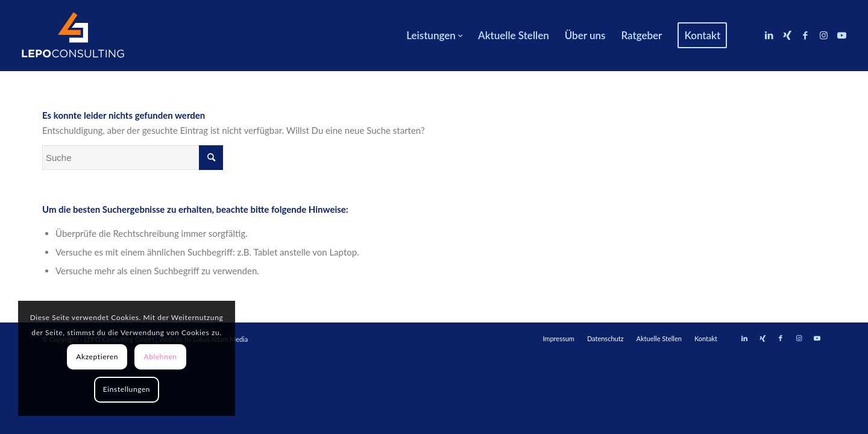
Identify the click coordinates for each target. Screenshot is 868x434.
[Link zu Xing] (787, 35)
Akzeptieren (97, 357)
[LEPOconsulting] (73, 36)
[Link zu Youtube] (841, 35)
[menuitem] (434, 36)
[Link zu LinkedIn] (769, 35)
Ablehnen (160, 357)
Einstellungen (127, 389)
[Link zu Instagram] (823, 35)
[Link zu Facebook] (805, 35)
